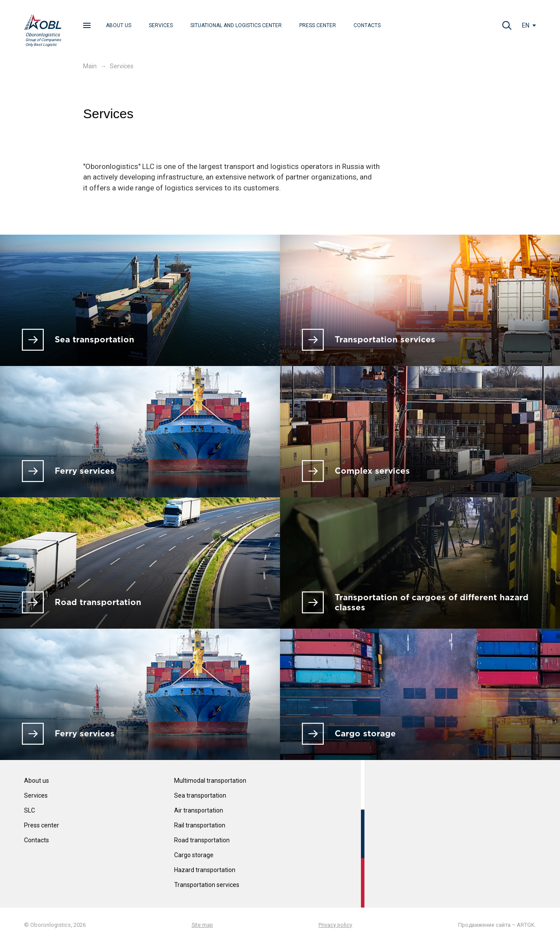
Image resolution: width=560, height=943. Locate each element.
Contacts (367, 25)
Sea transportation (200, 795)
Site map (202, 925)
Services (161, 25)
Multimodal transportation (210, 781)
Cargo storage (194, 855)
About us (119, 25)
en (526, 25)
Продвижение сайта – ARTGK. (497, 925)
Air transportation (199, 810)
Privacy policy (335, 925)
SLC (30, 810)
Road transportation (202, 840)
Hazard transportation (205, 870)
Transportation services (207, 885)
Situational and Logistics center (236, 25)
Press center (318, 25)
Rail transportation (200, 825)
